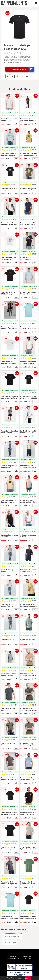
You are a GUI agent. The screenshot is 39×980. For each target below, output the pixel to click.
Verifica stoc (23, 69)
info (16, 124)
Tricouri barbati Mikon (12, 936)
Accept (28, 978)
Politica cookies (26, 959)
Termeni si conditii (15, 956)
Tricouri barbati (10, 943)
